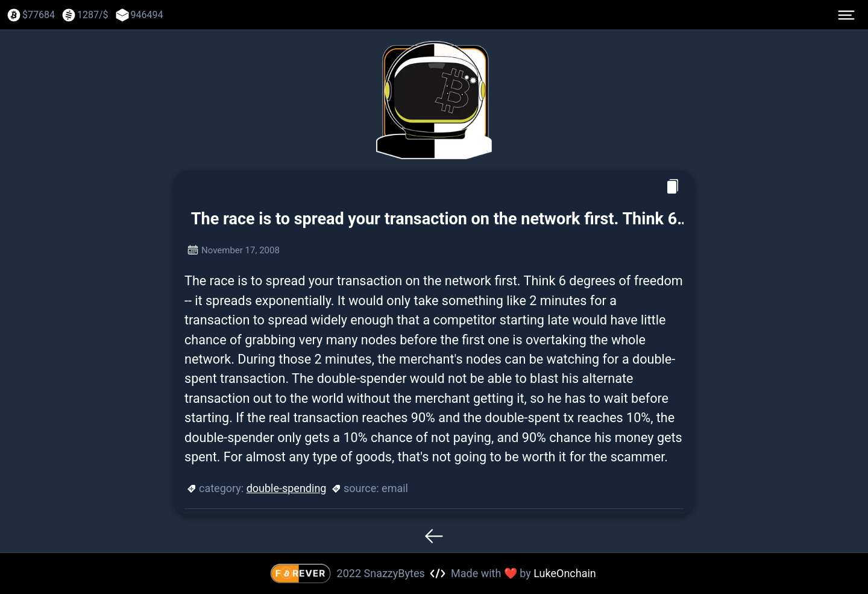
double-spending (287, 488)
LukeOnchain (565, 573)
